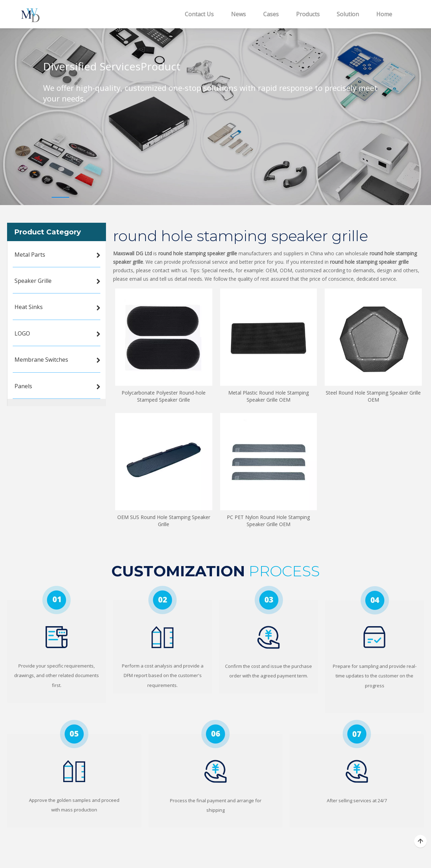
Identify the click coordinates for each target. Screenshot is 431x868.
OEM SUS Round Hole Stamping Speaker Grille (164, 521)
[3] (269, 600)
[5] (74, 734)
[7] (357, 734)
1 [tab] (60, 197)
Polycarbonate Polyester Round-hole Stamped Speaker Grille (164, 396)
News (238, 14)
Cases (271, 14)
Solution (348, 14)
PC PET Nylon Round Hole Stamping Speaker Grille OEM (268, 521)
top (420, 841)
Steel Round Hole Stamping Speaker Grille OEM (373, 396)
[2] (163, 600)
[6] (215, 734)
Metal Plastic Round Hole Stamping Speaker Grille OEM (268, 396)
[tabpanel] (215, 108)
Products (308, 14)
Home (384, 14)
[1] (57, 600)
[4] (375, 600)
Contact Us (199, 14)
